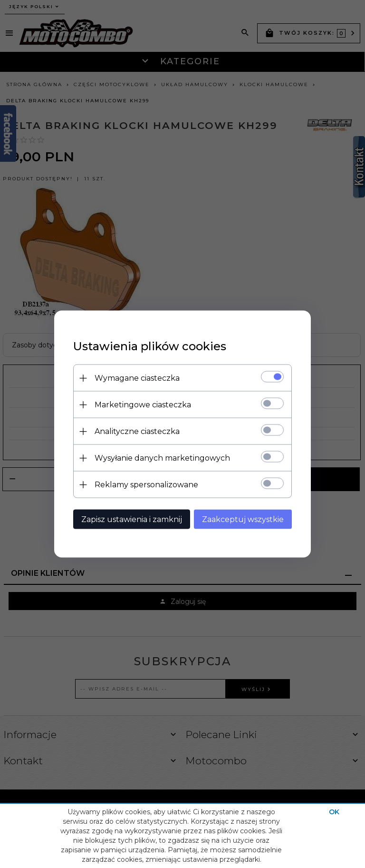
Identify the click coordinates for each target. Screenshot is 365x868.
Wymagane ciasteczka (137, 378)
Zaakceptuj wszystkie (243, 519)
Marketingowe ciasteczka (143, 405)
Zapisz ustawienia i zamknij (132, 519)
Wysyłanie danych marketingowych (162, 458)
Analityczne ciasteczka (137, 431)
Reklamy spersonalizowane (146, 485)
